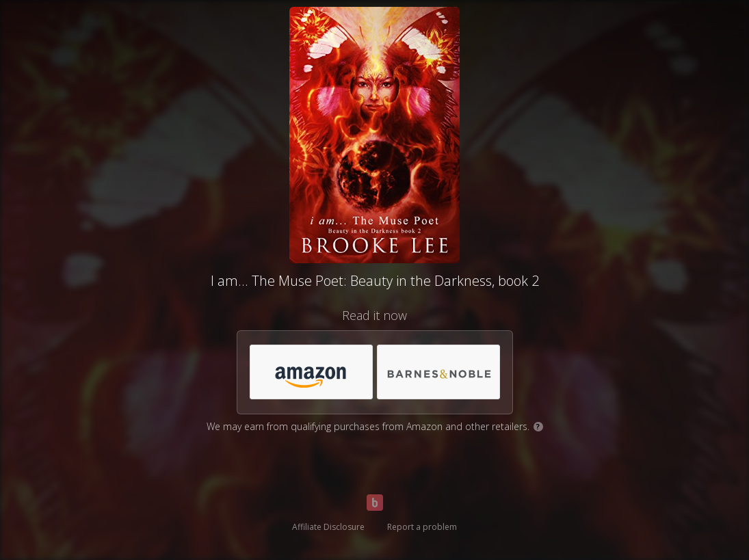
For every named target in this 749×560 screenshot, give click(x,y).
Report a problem (422, 527)
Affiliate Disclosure (328, 527)
